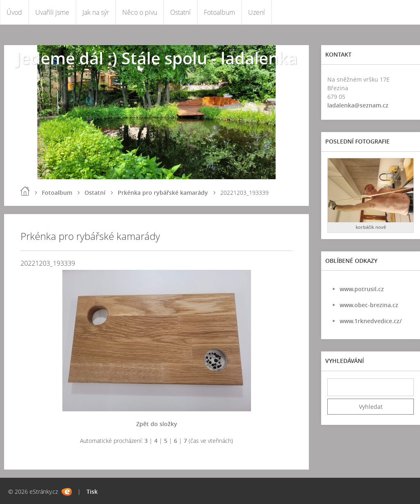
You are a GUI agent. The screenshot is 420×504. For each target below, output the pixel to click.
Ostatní (180, 12)
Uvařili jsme (52, 12)
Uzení (257, 12)
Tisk (92, 491)
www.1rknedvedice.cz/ (371, 321)
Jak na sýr (96, 12)
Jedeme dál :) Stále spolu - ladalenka (157, 58)
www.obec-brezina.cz (369, 305)
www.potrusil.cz (362, 289)
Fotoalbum (219, 12)
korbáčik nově (371, 227)
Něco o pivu (140, 12)
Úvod (14, 12)
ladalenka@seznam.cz (358, 105)
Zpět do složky (157, 424)
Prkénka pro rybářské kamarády (163, 193)
